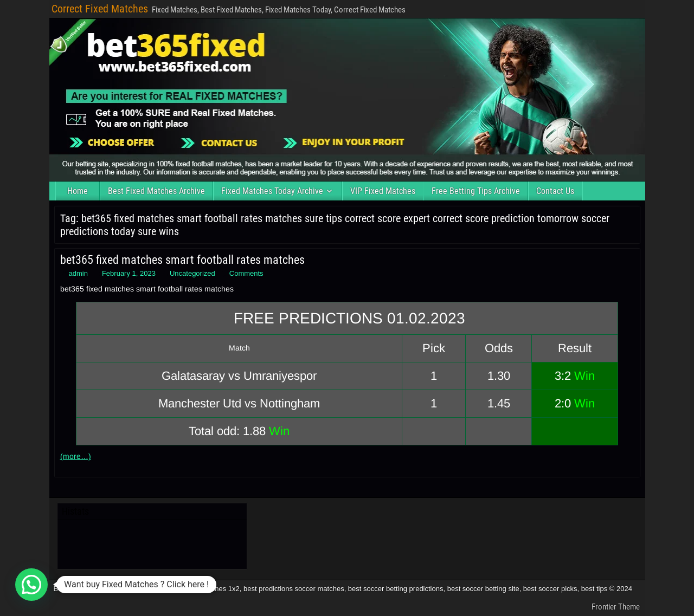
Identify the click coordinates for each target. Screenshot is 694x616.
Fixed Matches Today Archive (272, 191)
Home (78, 191)
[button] (31, 585)
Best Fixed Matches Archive (156, 191)
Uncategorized (192, 273)
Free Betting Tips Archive (476, 191)
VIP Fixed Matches (383, 191)
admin (78, 273)
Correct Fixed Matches (100, 9)
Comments (246, 273)
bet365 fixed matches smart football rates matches (182, 260)
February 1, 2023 (129, 273)
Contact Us (555, 191)
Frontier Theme (616, 607)
